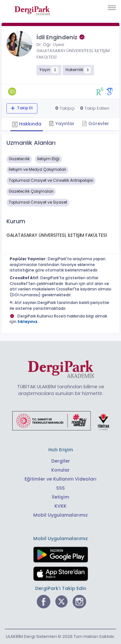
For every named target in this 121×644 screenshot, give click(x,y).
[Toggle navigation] (112, 8)
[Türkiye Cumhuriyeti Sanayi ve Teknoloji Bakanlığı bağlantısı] (61, 420)
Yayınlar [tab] (62, 124)
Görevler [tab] (96, 124)
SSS (60, 488)
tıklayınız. (28, 322)
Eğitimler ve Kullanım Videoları (60, 479)
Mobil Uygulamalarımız (60, 515)
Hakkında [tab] (27, 124)
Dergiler (61, 461)
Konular (60, 470)
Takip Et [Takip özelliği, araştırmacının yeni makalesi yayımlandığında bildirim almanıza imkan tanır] (25, 108)
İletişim (60, 497)
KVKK (60, 506)
